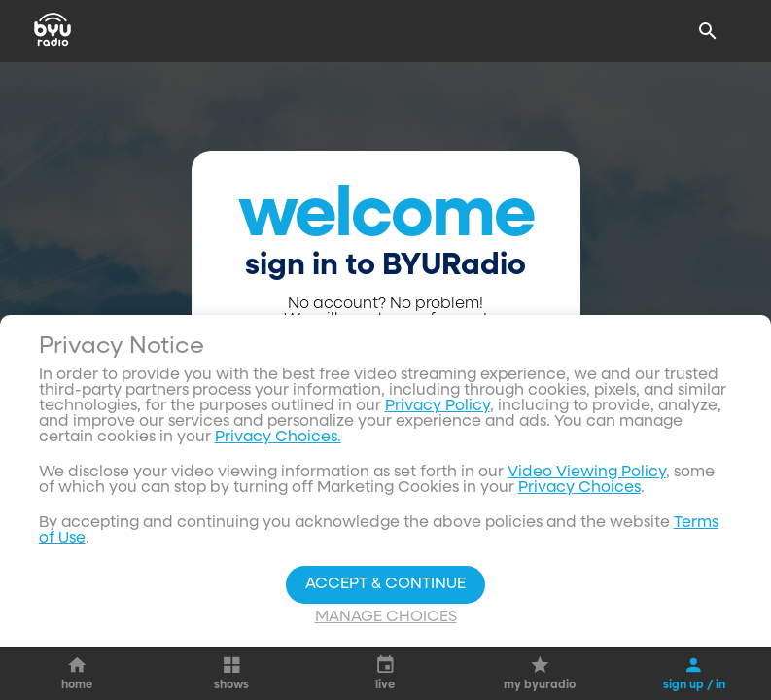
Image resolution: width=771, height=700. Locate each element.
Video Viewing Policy (587, 472)
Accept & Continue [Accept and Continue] (385, 584)
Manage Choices (386, 617)
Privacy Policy (438, 406)
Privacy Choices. (278, 437)
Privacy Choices (579, 488)
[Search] (708, 31)
